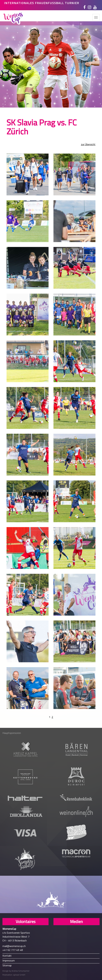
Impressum (9, 960)
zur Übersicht (88, 144)
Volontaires (26, 922)
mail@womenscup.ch (14, 946)
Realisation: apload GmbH (14, 975)
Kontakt (7, 956)
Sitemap (7, 965)
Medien (76, 922)
